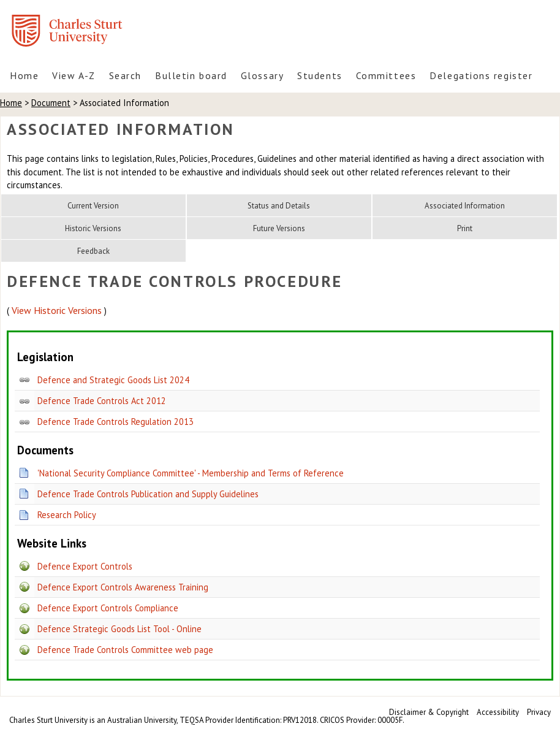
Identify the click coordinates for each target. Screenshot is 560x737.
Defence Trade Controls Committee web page (125, 650)
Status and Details (279, 206)
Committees (386, 75)
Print (465, 228)
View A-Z (74, 75)
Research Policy (67, 515)
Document (51, 103)
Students (320, 75)
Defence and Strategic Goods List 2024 (113, 380)
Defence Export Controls (85, 566)
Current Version (93, 206)
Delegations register (481, 75)
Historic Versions (93, 228)
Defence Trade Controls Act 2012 (102, 401)
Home (24, 75)
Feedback (93, 251)
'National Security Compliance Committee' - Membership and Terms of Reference (191, 473)
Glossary (262, 75)
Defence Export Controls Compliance (108, 608)
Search (125, 75)
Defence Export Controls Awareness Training (123, 587)
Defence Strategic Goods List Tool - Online (119, 629)
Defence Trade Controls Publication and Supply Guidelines (148, 494)
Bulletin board (191, 75)
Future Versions (279, 228)
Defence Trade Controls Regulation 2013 (115, 422)
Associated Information (465, 206)
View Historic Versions (57, 310)
